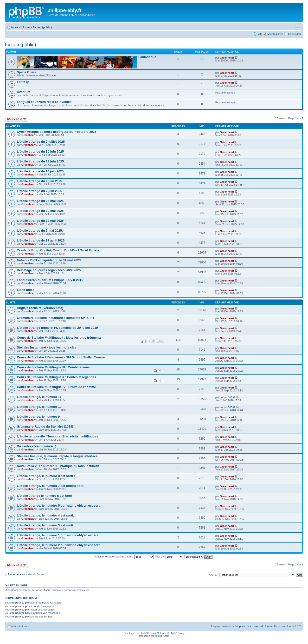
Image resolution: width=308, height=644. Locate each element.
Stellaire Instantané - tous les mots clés (47, 347)
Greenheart (227, 58)
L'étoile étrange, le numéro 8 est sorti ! (46, 476)
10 (153, 341)
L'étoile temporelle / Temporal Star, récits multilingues (58, 436)
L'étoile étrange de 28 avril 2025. (41, 240)
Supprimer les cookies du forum (253, 626)
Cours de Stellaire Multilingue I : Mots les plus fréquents (59, 338)
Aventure (24, 92)
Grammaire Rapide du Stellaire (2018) (45, 426)
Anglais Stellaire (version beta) (40, 308)
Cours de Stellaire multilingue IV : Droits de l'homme (56, 387)
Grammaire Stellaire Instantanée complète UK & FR (55, 318)
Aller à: (213, 575)
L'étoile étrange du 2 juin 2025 (39, 191)
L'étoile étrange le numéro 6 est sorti (45, 496)
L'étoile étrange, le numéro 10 (39, 407)
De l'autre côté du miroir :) (37, 446)
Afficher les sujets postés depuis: (124, 557)
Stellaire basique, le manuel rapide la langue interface (57, 456)
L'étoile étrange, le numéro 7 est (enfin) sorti (50, 486)
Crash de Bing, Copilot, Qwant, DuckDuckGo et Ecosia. (58, 250)
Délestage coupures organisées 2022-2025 (49, 270)
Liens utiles (26, 290)
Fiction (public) (42, 27)
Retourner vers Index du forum (26, 574)
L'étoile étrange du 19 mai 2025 (40, 211)
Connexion (294, 34)
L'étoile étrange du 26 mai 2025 (40, 201)
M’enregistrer (275, 34)
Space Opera (27, 72)
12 (162, 341)
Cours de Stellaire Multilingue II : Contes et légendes (56, 377)
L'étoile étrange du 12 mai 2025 (40, 221)
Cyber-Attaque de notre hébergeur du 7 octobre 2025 (57, 132)
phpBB (143, 633)
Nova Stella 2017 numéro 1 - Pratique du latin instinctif (58, 466)
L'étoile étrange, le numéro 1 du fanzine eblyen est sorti (59, 535)
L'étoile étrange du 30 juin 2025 (40, 151)
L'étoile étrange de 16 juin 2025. (41, 171)
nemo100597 (228, 397)
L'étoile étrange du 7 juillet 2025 (41, 142)
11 (158, 341)
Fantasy (23, 82)
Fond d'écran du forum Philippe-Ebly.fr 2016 (50, 280)
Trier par (169, 557)
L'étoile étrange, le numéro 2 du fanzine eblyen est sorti (59, 545)
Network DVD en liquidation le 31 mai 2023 (49, 260)
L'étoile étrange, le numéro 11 (39, 397)
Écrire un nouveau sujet (16, 119)
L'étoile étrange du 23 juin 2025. (41, 161)
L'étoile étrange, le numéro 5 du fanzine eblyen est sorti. (59, 506)
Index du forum (21, 27)
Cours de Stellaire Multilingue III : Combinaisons (53, 367)
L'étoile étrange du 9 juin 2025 (39, 181)
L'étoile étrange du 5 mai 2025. (40, 231)
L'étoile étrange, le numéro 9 (38, 417)
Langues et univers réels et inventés (44, 102)
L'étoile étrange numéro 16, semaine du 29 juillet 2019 (57, 328)
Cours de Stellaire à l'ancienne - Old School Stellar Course (61, 357)
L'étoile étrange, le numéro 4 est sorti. (45, 515)
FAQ (259, 34)
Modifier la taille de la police (297, 26)
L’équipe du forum (221, 626)
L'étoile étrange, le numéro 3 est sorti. (45, 525)
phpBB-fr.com (162, 636)
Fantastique (147, 57)
